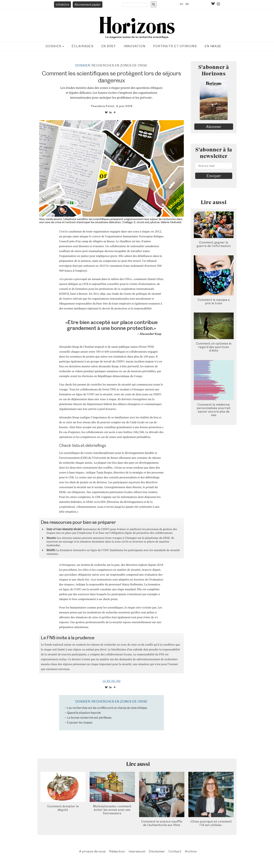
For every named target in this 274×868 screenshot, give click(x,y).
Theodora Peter (102, 106)
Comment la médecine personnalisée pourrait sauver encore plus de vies (214, 410)
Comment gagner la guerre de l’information (214, 244)
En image (213, 46)
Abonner (214, 127)
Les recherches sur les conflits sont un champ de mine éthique (107, 708)
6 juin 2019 (124, 106)
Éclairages (83, 46)
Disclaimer (157, 851)
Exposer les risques (80, 722)
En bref (109, 46)
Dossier (55, 46)
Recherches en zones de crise (120, 65)
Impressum (137, 851)
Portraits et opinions (175, 46)
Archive (191, 851)
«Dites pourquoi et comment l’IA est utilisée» (211, 823)
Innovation (135, 46)
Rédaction (117, 851)
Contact (175, 851)
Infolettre (62, 5)
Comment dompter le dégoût (63, 808)
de (187, 4)
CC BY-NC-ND (111, 681)
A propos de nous (92, 851)
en (181, 4)
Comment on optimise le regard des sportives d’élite (214, 347)
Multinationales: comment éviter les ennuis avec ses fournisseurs (112, 810)
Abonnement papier (88, 5)
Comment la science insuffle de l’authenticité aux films (162, 823)
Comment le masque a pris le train (214, 302)
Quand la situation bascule (84, 713)
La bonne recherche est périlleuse (89, 718)
